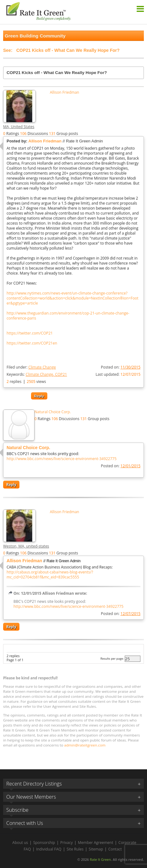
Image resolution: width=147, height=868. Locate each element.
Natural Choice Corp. (53, 412)
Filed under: (31, 367)
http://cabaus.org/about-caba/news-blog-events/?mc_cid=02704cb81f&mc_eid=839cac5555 (50, 575)
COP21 (61, 374)
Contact (115, 849)
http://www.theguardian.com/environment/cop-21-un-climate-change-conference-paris (68, 316)
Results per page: (112, 659)
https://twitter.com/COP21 (30, 333)
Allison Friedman (64, 92)
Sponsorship (44, 843)
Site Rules (75, 849)
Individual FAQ (49, 849)
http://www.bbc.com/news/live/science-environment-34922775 (62, 459)
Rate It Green (100, 859)
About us (20, 843)
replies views (26, 382)
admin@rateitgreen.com (85, 745)
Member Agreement (96, 843)
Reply (39, 396)
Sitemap (96, 849)
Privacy (66, 843)
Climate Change (42, 367)
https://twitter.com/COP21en (32, 343)
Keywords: (37, 374)
